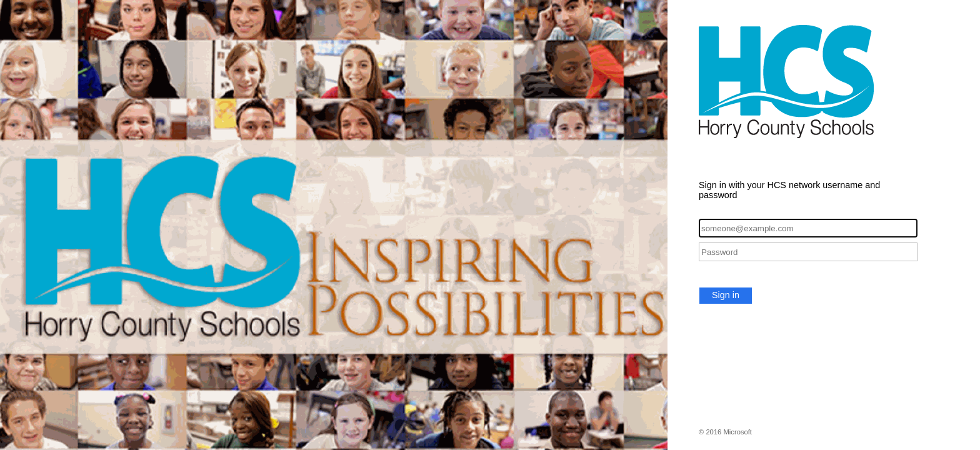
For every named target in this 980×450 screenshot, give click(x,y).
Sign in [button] (726, 295)
